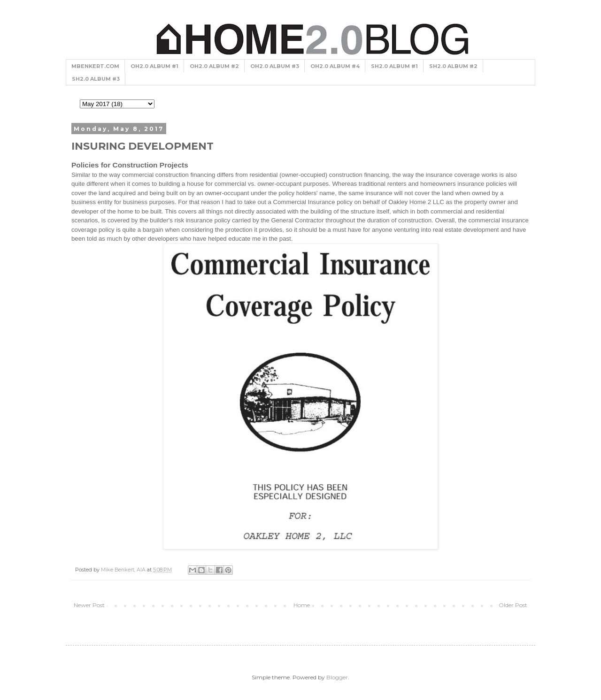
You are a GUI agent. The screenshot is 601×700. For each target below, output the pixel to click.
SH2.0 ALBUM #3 (96, 79)
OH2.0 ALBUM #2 (214, 66)
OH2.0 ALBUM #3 (275, 66)
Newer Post (89, 605)
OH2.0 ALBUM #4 (335, 66)
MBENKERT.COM (95, 66)
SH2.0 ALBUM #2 (453, 66)
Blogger (337, 677)
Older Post (513, 605)
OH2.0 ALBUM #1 (154, 66)
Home (302, 605)
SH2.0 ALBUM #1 (394, 66)
